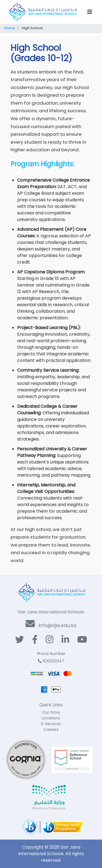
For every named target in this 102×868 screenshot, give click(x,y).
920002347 (51, 661)
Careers (51, 730)
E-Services (51, 724)
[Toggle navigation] (90, 12)
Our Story (51, 712)
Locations (51, 718)
